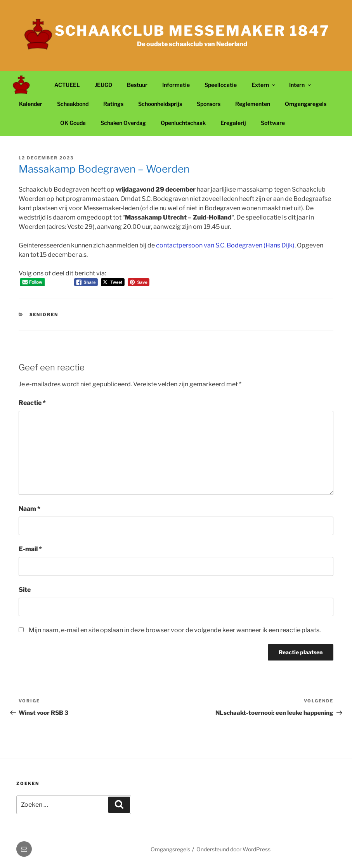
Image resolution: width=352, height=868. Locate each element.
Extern (264, 85)
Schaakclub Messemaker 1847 (192, 31)
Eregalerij (233, 123)
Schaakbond (73, 104)
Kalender (31, 104)
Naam (29, 509)
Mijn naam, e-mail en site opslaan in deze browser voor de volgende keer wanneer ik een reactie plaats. (175, 630)
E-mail (30, 549)
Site (25, 590)
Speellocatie (221, 85)
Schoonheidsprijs (160, 104)
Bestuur (137, 85)
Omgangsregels (306, 104)
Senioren (44, 315)
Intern (301, 85)
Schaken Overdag (123, 123)
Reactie (32, 403)
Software (273, 123)
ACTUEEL (67, 85)
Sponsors (209, 104)
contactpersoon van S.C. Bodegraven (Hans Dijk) (225, 245)
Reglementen (253, 104)
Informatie (176, 85)
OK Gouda (73, 123)
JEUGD (103, 85)
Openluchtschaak (183, 123)
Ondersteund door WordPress (233, 849)
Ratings (113, 104)
